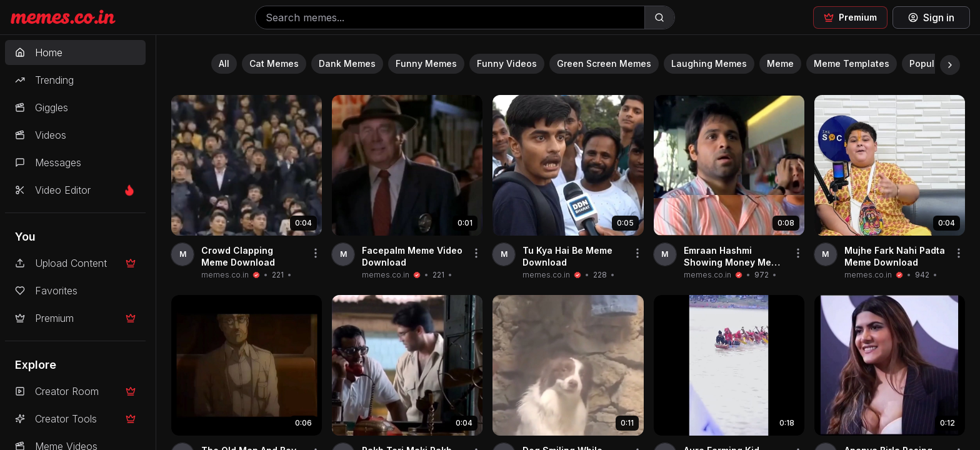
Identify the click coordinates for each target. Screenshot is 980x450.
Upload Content (75, 263)
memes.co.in (225, 275)
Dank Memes (347, 63)
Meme (780, 63)
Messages (48, 162)
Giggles (42, 107)
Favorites (46, 291)
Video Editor (75, 190)
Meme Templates (852, 63)
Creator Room (75, 391)
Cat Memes (274, 63)
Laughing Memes (709, 63)
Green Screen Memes (604, 63)
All (224, 63)
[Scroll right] (950, 65)
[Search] (659, 17)
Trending (44, 80)
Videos (41, 135)
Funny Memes (426, 63)
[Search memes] (450, 17)
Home (39, 52)
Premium (75, 318)
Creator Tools (75, 419)
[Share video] (316, 253)
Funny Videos (507, 63)
